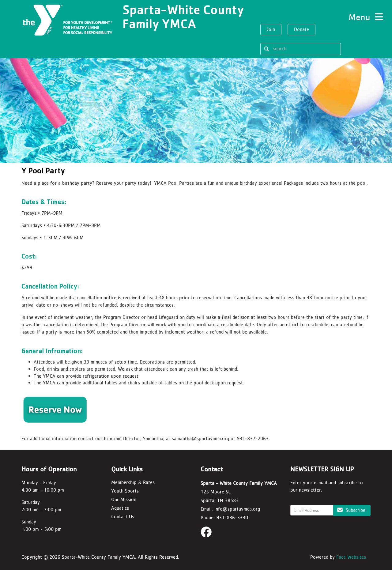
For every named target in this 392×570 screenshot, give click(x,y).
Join (271, 29)
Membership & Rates (133, 482)
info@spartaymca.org (237, 509)
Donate (302, 29)
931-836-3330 (232, 517)
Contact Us (123, 517)
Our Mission (124, 499)
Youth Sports (125, 491)
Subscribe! (352, 510)
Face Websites (351, 557)
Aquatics (120, 508)
